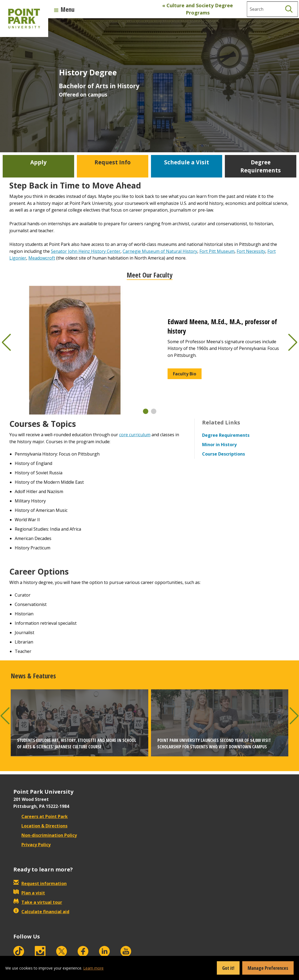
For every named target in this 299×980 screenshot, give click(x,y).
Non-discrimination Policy (45, 835)
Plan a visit (29, 893)
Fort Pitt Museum (217, 251)
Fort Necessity (251, 251)
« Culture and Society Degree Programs (198, 9)
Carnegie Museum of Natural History (160, 251)
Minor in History (219, 445)
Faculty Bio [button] (185, 374)
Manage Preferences (268, 968)
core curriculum (135, 435)
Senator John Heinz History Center (86, 251)
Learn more (93, 968)
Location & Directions (40, 826)
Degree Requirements (226, 435)
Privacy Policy (32, 845)
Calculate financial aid (41, 912)
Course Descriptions (224, 454)
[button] (146, 411)
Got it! (228, 968)
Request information (40, 883)
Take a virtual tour (38, 902)
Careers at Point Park (41, 816)
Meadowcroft (42, 258)
